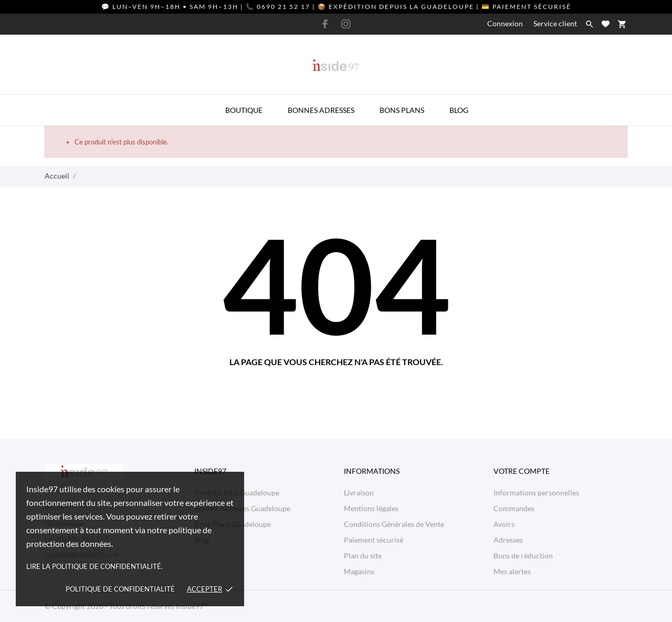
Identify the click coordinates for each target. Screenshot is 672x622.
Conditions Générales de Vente (394, 524)
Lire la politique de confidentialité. (94, 566)
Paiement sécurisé (374, 540)
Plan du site (363, 556)
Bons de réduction (523, 556)
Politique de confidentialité (120, 589)
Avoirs (504, 524)
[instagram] (346, 24)
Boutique (244, 110)
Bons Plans (402, 110)
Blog (459, 110)
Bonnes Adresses (321, 110)
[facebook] (325, 24)
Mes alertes (512, 571)
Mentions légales (371, 508)
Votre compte (522, 471)
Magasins (359, 571)
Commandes (514, 508)
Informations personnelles (536, 493)
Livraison (359, 493)
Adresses (508, 540)
